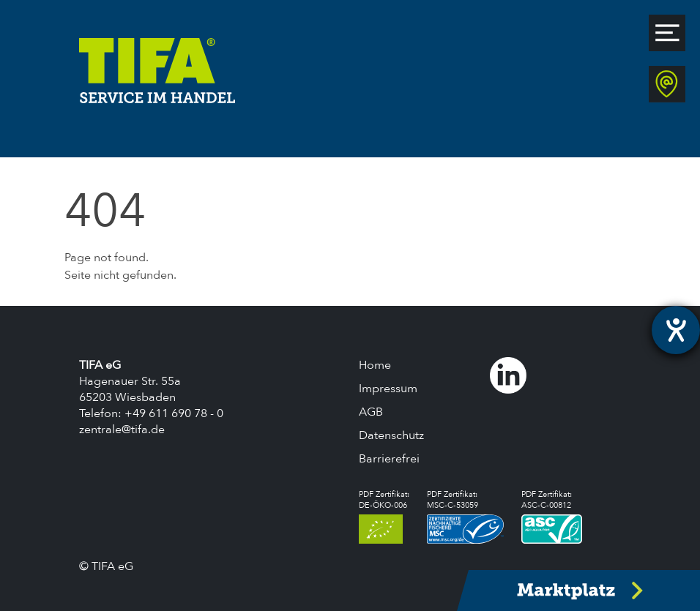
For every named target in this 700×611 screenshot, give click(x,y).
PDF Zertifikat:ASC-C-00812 (552, 516)
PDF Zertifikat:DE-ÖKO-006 (384, 516)
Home (375, 365)
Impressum (388, 389)
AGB (371, 412)
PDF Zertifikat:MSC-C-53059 (465, 516)
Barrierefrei (389, 459)
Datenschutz (391, 435)
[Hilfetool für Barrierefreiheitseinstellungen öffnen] (676, 330)
